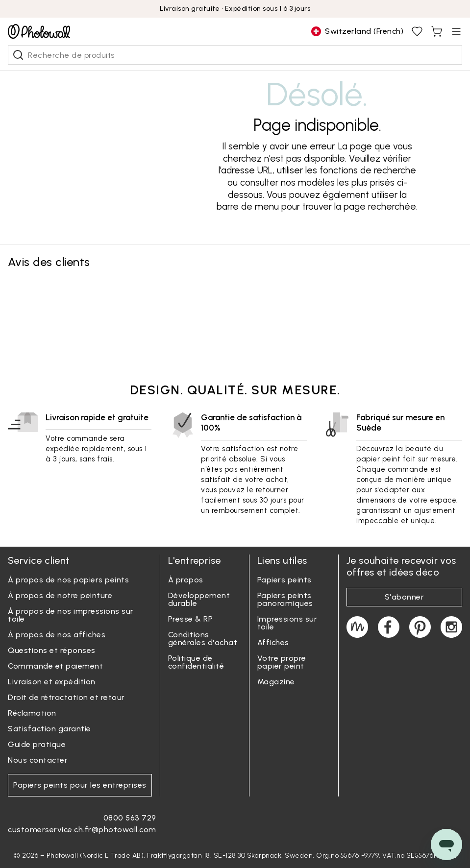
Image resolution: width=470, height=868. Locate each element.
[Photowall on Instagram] (451, 627)
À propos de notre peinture (60, 595)
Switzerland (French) (357, 31)
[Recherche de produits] (18, 55)
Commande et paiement (55, 666)
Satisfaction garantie (49, 729)
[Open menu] (456, 31)
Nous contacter (38, 760)
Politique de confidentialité (196, 662)
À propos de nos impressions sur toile (71, 615)
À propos (186, 580)
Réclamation (32, 713)
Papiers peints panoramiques (285, 599)
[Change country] (357, 31)
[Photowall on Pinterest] (420, 627)
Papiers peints (284, 580)
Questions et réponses (52, 650)
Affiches (273, 642)
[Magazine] (357, 627)
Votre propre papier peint (282, 662)
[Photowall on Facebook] (389, 627)
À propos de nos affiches (57, 635)
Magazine (276, 682)
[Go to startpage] (39, 31)
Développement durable (199, 599)
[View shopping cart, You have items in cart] (437, 31)
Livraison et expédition (52, 682)
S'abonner (405, 597)
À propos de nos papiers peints (68, 580)
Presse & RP (191, 619)
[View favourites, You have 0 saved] (417, 31)
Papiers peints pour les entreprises (80, 785)
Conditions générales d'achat (203, 639)
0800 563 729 (130, 818)
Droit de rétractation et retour (66, 697)
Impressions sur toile (287, 623)
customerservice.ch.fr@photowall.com (82, 830)
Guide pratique (37, 744)
